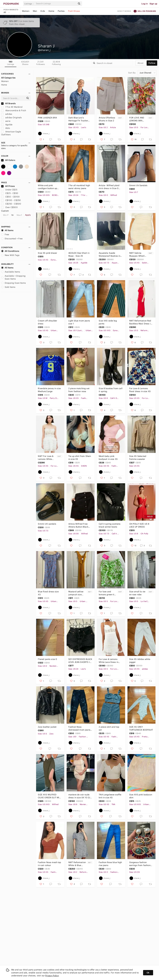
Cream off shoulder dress (47, 322)
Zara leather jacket (47, 727)
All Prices (8, 186)
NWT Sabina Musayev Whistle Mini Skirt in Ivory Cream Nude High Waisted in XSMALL (138, 255)
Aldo (6, 128)
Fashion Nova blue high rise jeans (110, 864)
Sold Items (8, 287)
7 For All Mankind (12, 107)
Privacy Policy (52, 976)
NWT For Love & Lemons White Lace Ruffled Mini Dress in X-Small (47, 458)
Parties (61, 11)
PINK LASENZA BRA (47, 118)
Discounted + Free (12, 239)
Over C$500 (9, 207)
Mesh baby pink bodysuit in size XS (108, 458)
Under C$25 (9, 190)
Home (51, 11)
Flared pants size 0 (47, 659)
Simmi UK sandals (47, 524)
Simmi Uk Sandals (138, 185)
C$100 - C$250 (11, 200)
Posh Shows (74, 11)
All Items (7, 230)
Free (5, 234)
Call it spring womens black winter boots (110, 525)
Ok (148, 973)
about (140, 63)
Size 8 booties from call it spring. (111, 390)
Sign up (153, 4)
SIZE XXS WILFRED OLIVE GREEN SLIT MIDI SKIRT (50, 796)
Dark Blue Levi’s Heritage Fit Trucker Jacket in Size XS (78, 119)
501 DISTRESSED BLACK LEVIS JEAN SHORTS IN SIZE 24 (80, 661)
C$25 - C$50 (10, 193)
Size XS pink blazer (47, 253)
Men (35, 11)
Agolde (7, 125)
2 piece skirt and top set (109, 728)
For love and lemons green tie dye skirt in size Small (107, 593)
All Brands (8, 103)
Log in (145, 4)
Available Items (11, 272)
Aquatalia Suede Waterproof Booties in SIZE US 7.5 (109, 255)
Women (26, 11)
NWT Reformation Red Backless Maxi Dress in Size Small (141, 322)
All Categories (8, 78)
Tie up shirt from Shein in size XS (80, 458)
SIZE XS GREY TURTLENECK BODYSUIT (141, 728)
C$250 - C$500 (11, 204)
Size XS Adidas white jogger (140, 661)
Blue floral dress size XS (48, 593)
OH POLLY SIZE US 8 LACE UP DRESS (139, 525)
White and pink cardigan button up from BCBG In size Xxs (49, 187)
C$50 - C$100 (10, 197)
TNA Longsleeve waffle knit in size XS (110, 796)
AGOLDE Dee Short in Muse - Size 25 (79, 254)
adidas (7, 114)
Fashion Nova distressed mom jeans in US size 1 (79, 728)
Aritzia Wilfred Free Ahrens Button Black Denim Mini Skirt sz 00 (80, 525)
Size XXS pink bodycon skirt (141, 796)
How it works (124, 11)
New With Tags (10, 255)
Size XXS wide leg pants (108, 322)
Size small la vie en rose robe (137, 593)
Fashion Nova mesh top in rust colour (49, 864)
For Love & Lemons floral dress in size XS (140, 390)
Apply (28, 215)
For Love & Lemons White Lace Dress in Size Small (109, 661)
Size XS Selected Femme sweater (138, 458)
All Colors (8, 160)
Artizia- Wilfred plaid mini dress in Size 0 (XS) (109, 187)
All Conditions (10, 251)
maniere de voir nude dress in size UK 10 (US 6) (80, 796)
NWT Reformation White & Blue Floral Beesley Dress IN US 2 (77, 864)
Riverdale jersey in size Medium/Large (49, 390)
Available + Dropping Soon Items (13, 277)
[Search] (56, 4)
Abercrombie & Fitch (14, 110)
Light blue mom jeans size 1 (79, 322)
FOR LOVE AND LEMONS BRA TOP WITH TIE (137, 119)
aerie (6, 121)
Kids (43, 11)
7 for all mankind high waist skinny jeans (79, 187)
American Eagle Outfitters (11, 133)
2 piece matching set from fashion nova (79, 390)
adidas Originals (11, 118)
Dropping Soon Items (13, 283)
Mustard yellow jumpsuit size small (76, 593)
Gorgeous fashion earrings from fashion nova (140, 864)
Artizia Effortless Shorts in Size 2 (107, 119)
